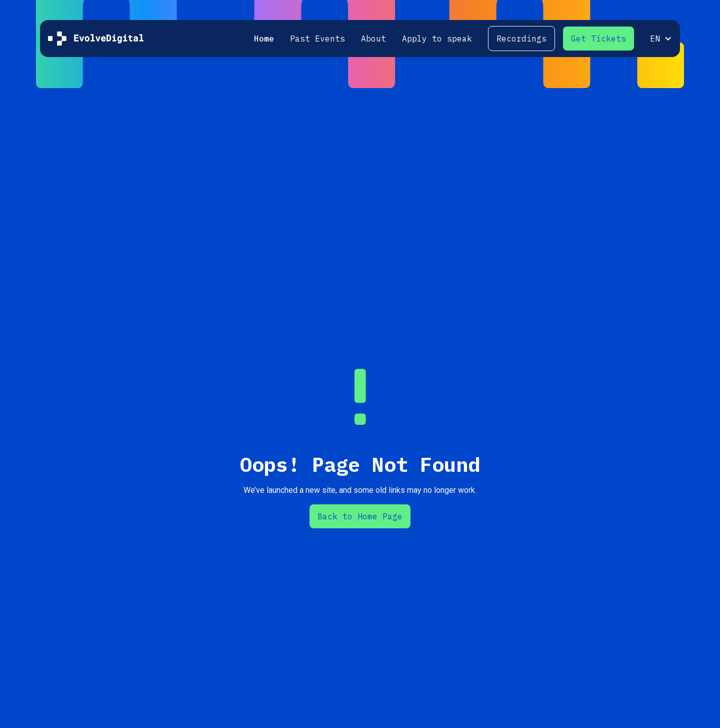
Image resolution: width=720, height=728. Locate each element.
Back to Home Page (360, 516)
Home (264, 39)
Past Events (317, 39)
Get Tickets (598, 39)
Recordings (521, 39)
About (373, 39)
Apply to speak (437, 39)
